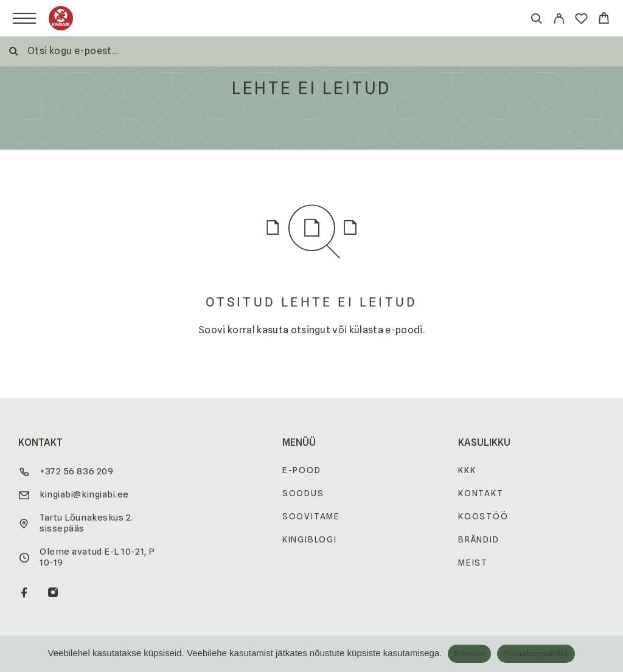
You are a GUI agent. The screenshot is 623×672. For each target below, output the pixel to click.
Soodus (303, 493)
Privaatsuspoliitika (536, 653)
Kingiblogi (310, 539)
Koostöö (483, 516)
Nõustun (469, 653)
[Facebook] (25, 594)
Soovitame (311, 516)
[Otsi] (536, 20)
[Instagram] (53, 594)
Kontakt (481, 493)
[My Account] (559, 20)
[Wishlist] (581, 20)
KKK (467, 470)
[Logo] (61, 18)
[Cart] (604, 20)
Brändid (479, 539)
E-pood (302, 470)
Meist (473, 563)
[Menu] (24, 18)
